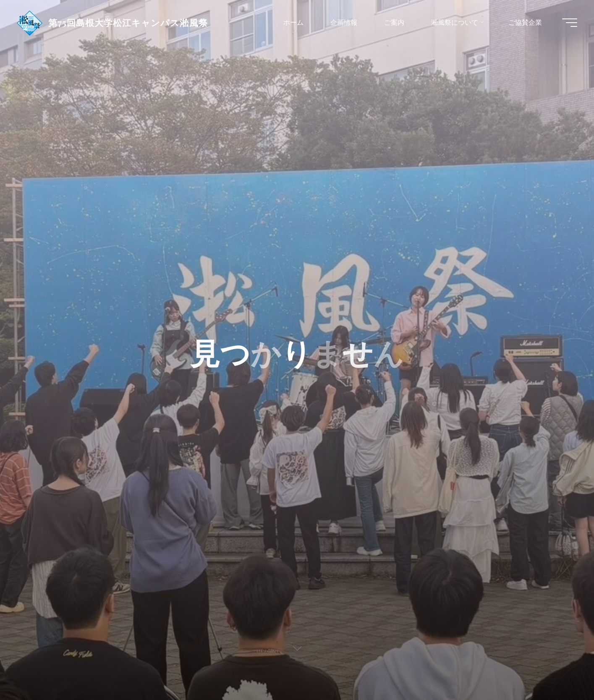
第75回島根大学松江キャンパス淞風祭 (128, 22)
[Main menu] (570, 23)
